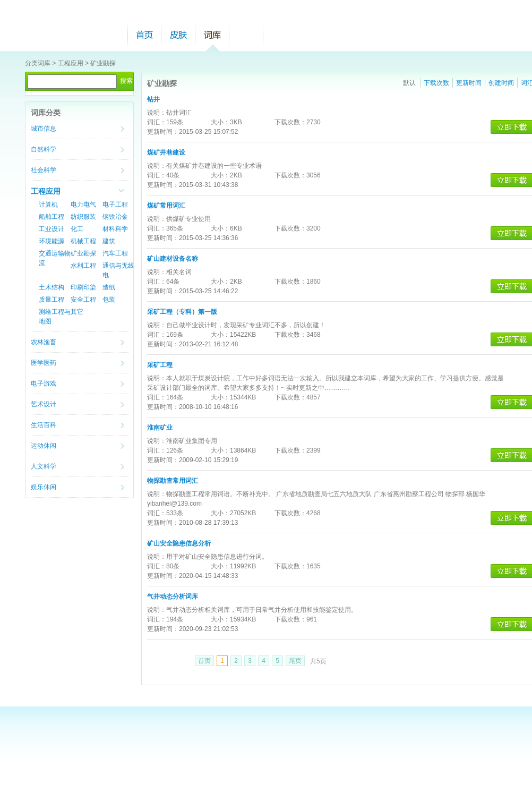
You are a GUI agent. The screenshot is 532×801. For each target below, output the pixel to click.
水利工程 (83, 266)
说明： (157, 113)
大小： (220, 122)
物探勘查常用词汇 (173, 481)
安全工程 (83, 300)
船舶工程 (52, 217)
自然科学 (44, 149)
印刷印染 (83, 287)
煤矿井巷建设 (166, 152)
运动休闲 (44, 446)
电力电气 (83, 204)
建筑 (109, 241)
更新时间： (163, 132)
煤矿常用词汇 (166, 206)
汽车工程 (115, 253)
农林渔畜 (44, 342)
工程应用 (71, 63)
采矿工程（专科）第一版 (182, 312)
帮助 (246, 35)
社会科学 (44, 170)
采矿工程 (160, 365)
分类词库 (38, 63)
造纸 (109, 287)
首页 (144, 35)
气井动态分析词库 (173, 597)
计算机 (48, 204)
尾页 (295, 661)
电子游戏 (44, 384)
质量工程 (52, 300)
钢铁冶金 (115, 217)
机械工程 (83, 241)
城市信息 (44, 129)
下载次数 (436, 83)
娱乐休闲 (44, 487)
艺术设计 (44, 404)
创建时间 (501, 83)
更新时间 (469, 83)
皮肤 (178, 35)
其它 (77, 312)
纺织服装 (83, 217)
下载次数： (290, 122)
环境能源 (52, 241)
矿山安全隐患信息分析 (179, 543)
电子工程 (115, 204)
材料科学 (115, 229)
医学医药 (44, 363)
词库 (212, 35)
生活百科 (44, 425)
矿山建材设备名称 (173, 259)
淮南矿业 (160, 428)
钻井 (153, 99)
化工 (77, 229)
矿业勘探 (103, 63)
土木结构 (52, 287)
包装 (109, 300)
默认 (409, 83)
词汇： (157, 122)
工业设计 (52, 229)
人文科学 (44, 466)
